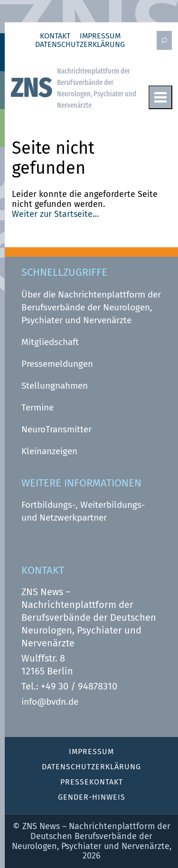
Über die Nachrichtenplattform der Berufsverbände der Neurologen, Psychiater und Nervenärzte (91, 307)
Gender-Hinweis (92, 797)
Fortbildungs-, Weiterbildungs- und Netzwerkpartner (83, 511)
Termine (37, 407)
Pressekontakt (92, 782)
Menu (160, 97)
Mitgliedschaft (50, 342)
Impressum (100, 36)
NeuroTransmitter (56, 429)
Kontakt (55, 36)
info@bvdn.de (50, 702)
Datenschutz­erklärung (80, 45)
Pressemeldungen (57, 364)
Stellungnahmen (55, 386)
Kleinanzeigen (49, 451)
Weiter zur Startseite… (55, 214)
